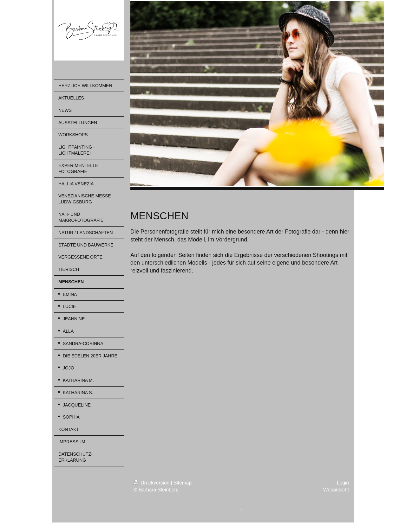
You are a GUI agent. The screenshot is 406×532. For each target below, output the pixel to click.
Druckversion (152, 483)
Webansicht (336, 490)
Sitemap (183, 483)
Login (343, 483)
